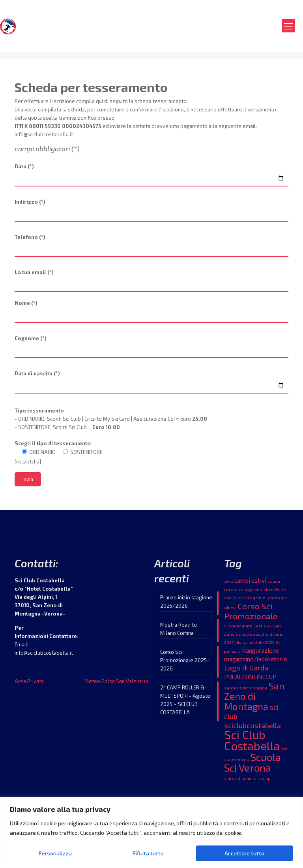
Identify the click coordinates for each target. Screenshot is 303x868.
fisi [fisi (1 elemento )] (279, 645)
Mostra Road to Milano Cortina (179, 631)
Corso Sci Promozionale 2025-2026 (185, 663)
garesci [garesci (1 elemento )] (232, 653)
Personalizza (55, 853)
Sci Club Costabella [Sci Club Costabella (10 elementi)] (252, 743)
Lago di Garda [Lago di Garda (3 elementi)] (246, 670)
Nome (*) (151, 313)
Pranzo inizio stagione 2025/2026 (186, 604)
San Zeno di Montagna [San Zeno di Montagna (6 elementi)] (254, 698)
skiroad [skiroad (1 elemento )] (232, 780)
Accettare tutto (244, 853)
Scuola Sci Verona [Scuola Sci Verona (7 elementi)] (252, 764)
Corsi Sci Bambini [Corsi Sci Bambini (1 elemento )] (249, 600)
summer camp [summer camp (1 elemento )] (256, 780)
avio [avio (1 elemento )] (229, 583)
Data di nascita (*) (151, 384)
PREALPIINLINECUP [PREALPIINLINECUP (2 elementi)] (250, 679)
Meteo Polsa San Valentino (116, 683)
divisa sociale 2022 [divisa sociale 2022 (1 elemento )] (255, 645)
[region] (151, 833)
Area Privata (29, 683)
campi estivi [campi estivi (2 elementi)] (250, 583)
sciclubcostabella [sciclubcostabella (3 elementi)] (252, 728)
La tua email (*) (151, 282)
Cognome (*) (151, 348)
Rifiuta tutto (148, 853)
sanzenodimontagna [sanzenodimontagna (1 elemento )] (246, 690)
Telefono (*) (151, 247)
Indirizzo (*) (151, 211)
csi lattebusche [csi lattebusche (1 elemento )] (252, 636)
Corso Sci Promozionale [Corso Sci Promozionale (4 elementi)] (251, 613)
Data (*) (151, 175)
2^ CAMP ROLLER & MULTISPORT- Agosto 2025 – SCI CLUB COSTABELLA (185, 702)
